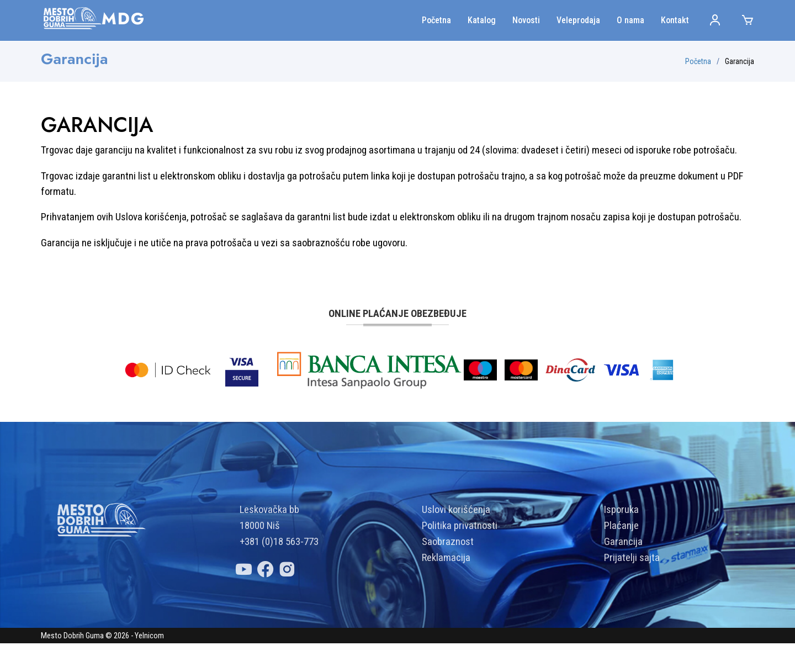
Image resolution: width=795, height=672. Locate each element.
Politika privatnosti (460, 554)
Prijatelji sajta (632, 586)
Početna (436, 20)
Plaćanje (621, 554)
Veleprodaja (578, 20)
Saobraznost (448, 570)
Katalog (482, 20)
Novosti (526, 20)
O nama (630, 20)
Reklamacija (446, 586)
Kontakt (675, 20)
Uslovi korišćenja (456, 538)
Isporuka (621, 538)
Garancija (623, 570)
